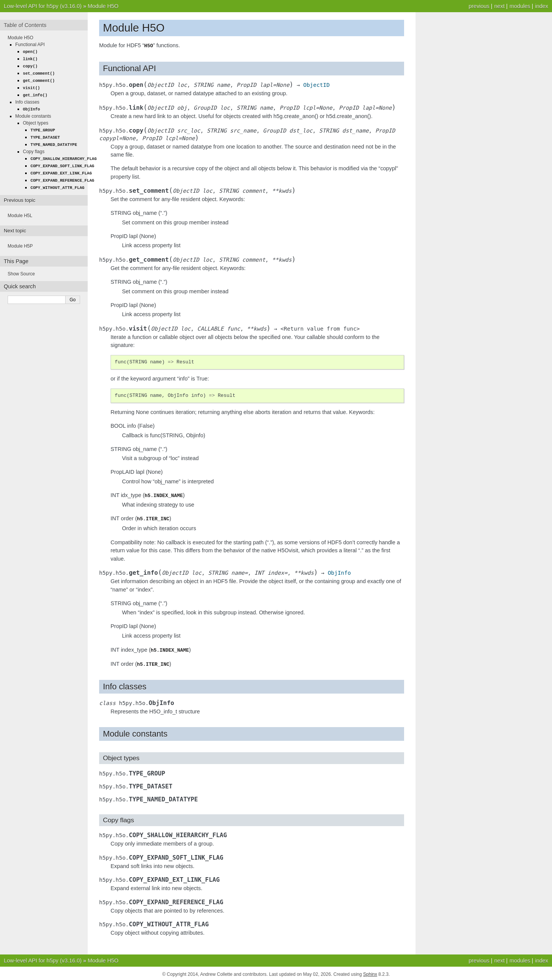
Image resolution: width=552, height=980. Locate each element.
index (542, 6)
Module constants (33, 113)
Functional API (30, 45)
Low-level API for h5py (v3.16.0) (43, 6)
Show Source (21, 268)
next (499, 6)
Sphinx (370, 972)
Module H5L (20, 209)
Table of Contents (25, 25)
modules (520, 6)
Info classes (27, 99)
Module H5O (103, 6)
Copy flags (34, 147)
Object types (36, 120)
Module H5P (20, 240)
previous (479, 6)
